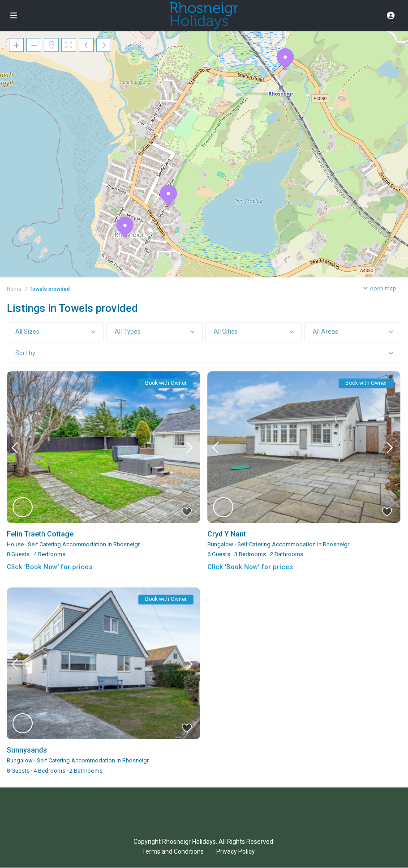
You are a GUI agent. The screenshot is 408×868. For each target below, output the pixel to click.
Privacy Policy (236, 851)
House (15, 544)
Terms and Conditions (173, 851)
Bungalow (220, 544)
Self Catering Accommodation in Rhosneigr (84, 544)
